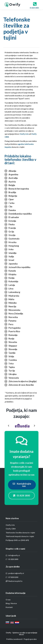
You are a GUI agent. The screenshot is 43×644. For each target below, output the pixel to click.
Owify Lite (24, 134)
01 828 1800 (34, 8)
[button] (9, 426)
